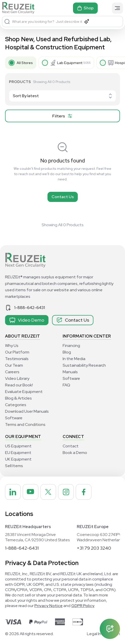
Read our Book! (19, 385)
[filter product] (63, 116)
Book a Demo (75, 453)
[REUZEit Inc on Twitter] (48, 492)
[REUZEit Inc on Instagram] (66, 492)
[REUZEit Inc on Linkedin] (13, 492)
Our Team (14, 365)
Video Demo (27, 320)
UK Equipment (18, 459)
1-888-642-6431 (30, 308)
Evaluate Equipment (24, 392)
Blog (67, 352)
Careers (12, 372)
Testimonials (17, 359)
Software (14, 418)
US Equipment (18, 446)
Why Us (12, 346)
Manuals (70, 372)
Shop (85, 8)
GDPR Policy (83, 606)
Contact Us (63, 197)
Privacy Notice (48, 606)
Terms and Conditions (25, 424)
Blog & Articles (18, 398)
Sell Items (14, 466)
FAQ (66, 385)
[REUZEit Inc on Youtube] (31, 492)
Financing (71, 346)
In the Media (74, 359)
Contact (71, 446)
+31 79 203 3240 (94, 548)
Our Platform (17, 352)
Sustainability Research (84, 365)
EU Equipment (18, 453)
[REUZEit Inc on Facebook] (84, 492)
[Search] (7, 22)
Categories (16, 405)
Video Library (17, 378)
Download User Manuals (27, 411)
